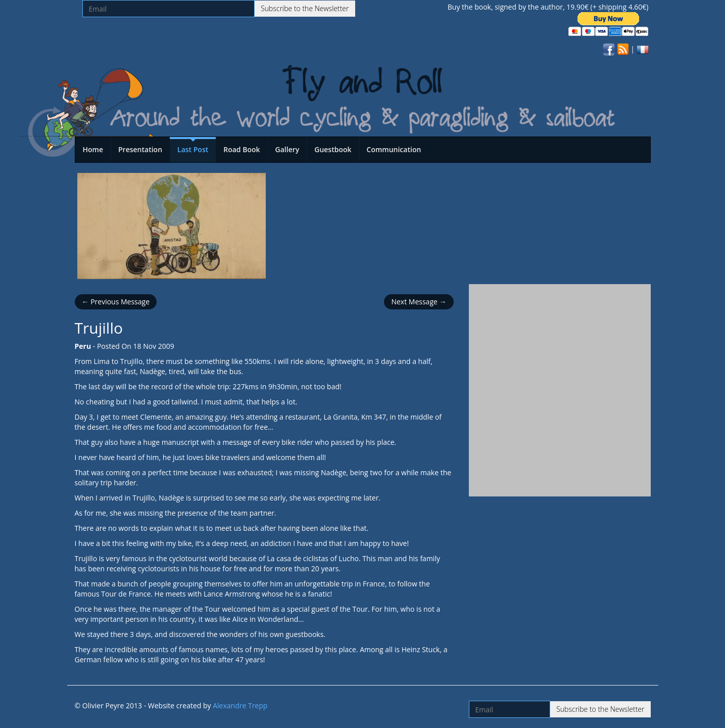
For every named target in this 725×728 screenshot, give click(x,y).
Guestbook (333, 149)
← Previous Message (116, 302)
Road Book (241, 149)
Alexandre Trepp (240, 706)
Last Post (193, 149)
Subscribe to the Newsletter (305, 8)
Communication (394, 149)
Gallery (287, 149)
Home (93, 149)
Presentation (140, 149)
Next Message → (419, 302)
